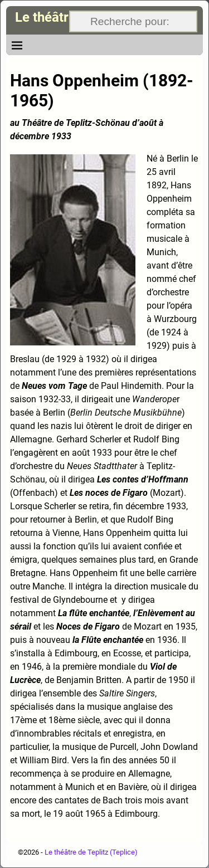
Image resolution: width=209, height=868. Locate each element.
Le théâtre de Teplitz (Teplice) (91, 852)
